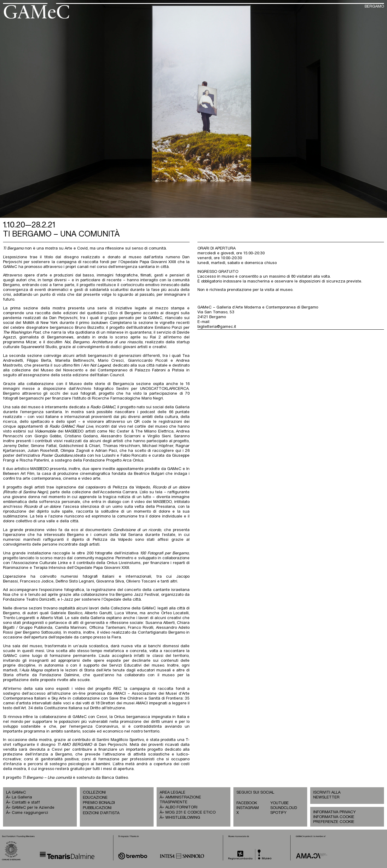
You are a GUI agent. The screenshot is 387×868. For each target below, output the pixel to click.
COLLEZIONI (94, 793)
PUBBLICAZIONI (97, 808)
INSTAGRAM (248, 808)
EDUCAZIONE (95, 798)
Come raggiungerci (30, 813)
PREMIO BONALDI (99, 803)
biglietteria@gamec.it (217, 327)
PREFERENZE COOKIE (334, 822)
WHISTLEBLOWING (183, 818)
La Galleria (22, 797)
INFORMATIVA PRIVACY (334, 812)
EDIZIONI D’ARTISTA (101, 813)
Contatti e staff (26, 803)
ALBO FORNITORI (181, 807)
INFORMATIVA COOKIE (334, 817)
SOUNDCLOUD (284, 808)
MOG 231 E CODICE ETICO (190, 813)
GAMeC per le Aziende (33, 808)
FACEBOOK (247, 803)
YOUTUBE (280, 803)
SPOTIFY (278, 813)
